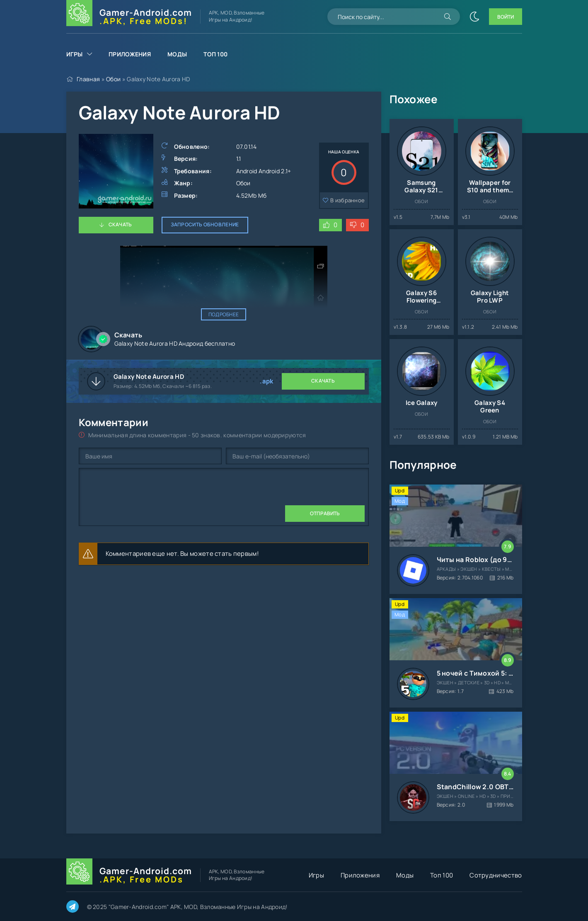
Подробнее (224, 314)
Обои (113, 79)
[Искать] (448, 17)
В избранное (347, 200)
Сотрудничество (496, 875)
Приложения (130, 54)
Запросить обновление (205, 224)
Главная (88, 79)
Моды (177, 54)
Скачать (120, 224)
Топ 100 (215, 54)
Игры (75, 54)
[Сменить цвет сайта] (474, 17)
